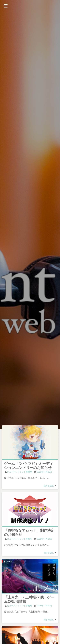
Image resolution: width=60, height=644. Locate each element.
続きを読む (49, 486)
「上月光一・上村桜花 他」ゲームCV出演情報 (29, 599)
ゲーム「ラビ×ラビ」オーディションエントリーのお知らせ (29, 465)
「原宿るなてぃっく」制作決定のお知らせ (29, 532)
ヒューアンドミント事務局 (20, 472)
